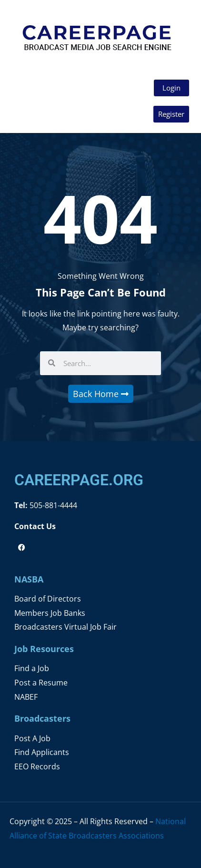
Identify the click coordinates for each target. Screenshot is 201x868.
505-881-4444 (52, 505)
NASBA (29, 579)
